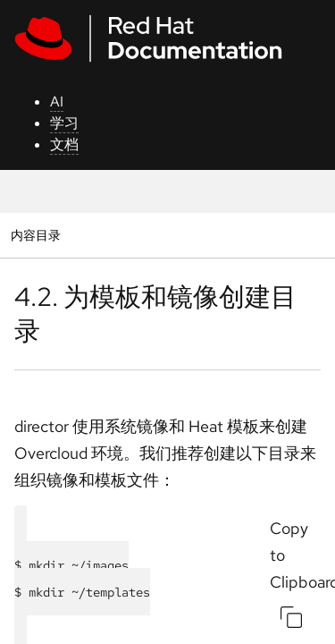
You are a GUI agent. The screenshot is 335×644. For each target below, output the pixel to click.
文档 (64, 144)
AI (57, 102)
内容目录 (35, 235)
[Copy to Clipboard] (291, 617)
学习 (64, 123)
